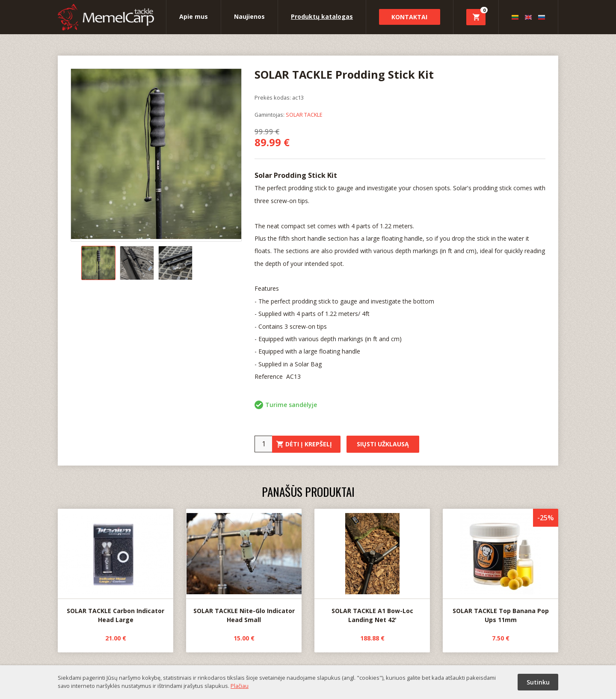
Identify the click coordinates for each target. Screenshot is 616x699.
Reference (269, 376)
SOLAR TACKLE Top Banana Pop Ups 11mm (500, 566)
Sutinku (538, 682)
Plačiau (240, 686)
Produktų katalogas (322, 16)
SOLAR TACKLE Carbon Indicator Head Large (115, 566)
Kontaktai (409, 17)
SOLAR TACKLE (304, 115)
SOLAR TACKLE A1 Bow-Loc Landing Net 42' (372, 566)
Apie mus (194, 16)
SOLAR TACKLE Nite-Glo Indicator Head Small (244, 566)
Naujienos (249, 16)
